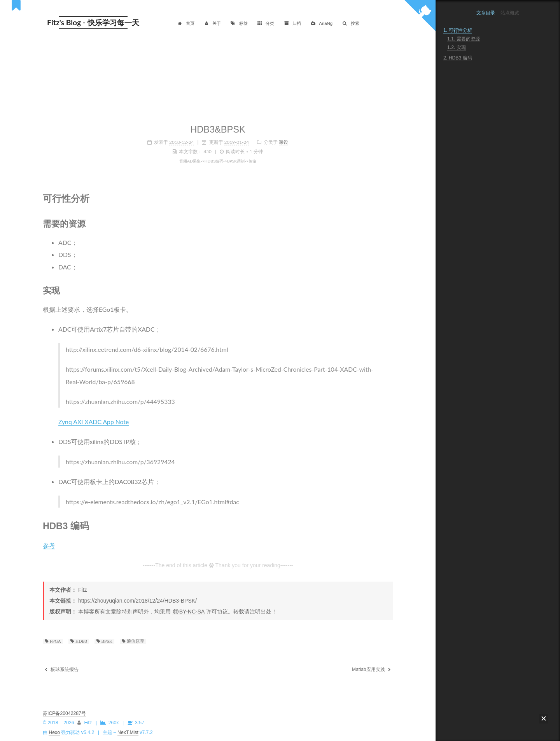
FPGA (55, 641)
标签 (239, 23)
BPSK (106, 641)
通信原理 (135, 641)
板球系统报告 (62, 669)
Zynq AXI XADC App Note (94, 420)
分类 (266, 23)
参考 (49, 543)
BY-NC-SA (188, 612)
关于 (213, 23)
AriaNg (321, 23)
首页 (186, 23)
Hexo (54, 732)
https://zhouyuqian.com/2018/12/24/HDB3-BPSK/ (137, 601)
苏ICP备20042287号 (64, 713)
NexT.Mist (128, 732)
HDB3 (81, 641)
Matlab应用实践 (371, 669)
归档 (292, 23)
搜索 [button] (351, 23)
